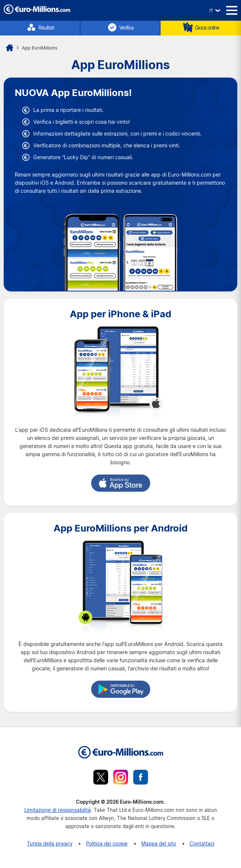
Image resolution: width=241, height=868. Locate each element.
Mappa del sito (159, 843)
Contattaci (202, 843)
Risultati (40, 27)
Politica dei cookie (107, 843)
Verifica (120, 27)
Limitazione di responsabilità (58, 810)
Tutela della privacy (50, 843)
